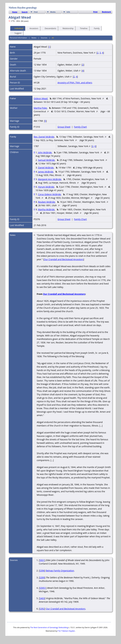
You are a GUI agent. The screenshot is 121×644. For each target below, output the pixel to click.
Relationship (67, 28)
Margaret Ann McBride (50, 179)
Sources (44, 38)
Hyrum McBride (46, 187)
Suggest (17, 33)
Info (68, 12)
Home (15, 12)
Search (25, 12)
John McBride (45, 152)
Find (36, 12)
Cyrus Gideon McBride (49, 194)
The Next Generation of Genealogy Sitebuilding (49, 627)
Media (53, 12)
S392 (42, 609)
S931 (42, 560)
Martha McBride (46, 209)
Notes (34, 38)
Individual (17, 28)
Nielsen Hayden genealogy (23, 8)
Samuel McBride (46, 160)
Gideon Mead (41, 98)
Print (95, 12)
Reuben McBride (46, 202)
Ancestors (33, 28)
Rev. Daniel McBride (44, 137)
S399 (42, 577)
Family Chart (80, 127)
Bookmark (106, 12)
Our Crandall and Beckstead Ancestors (64, 259)
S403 (42, 598)
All (53, 38)
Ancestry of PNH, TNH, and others (75, 83)
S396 (42, 571)
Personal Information (19, 38)
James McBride (46, 172)
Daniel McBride (46, 168)
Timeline (82, 28)
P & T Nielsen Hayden (66, 631)
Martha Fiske (40, 108)
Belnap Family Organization (60, 571)
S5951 (43, 588)
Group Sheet (64, 127)
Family (95, 28)
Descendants (49, 28)
